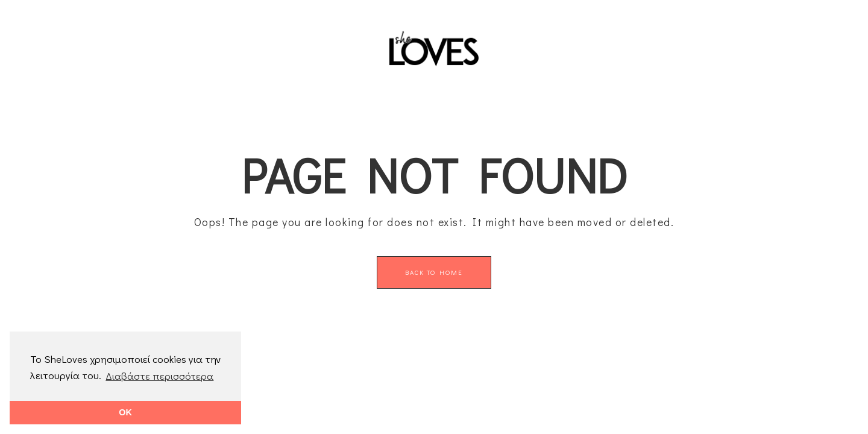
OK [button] (125, 412)
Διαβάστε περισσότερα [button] (159, 376)
